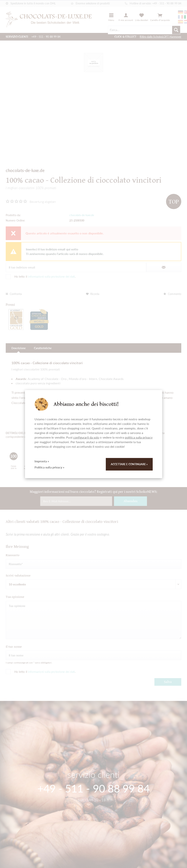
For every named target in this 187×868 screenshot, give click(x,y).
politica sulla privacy (139, 437)
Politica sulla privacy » (49, 467)
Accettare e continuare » (129, 464)
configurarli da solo (86, 437)
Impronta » (42, 461)
